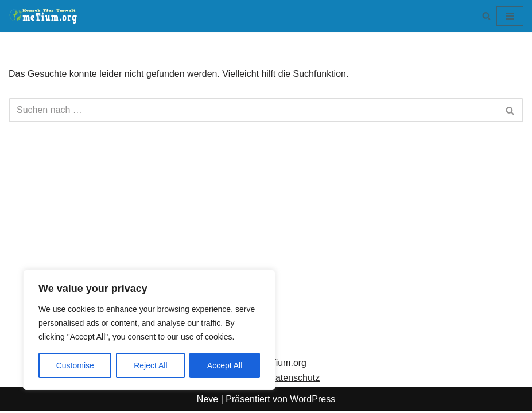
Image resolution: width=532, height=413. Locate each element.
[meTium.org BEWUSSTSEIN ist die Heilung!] (46, 16)
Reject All (150, 365)
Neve (207, 401)
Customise (75, 365)
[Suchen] (486, 16)
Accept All (225, 365)
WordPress (312, 401)
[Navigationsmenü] (510, 16)
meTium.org (282, 365)
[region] (149, 330)
